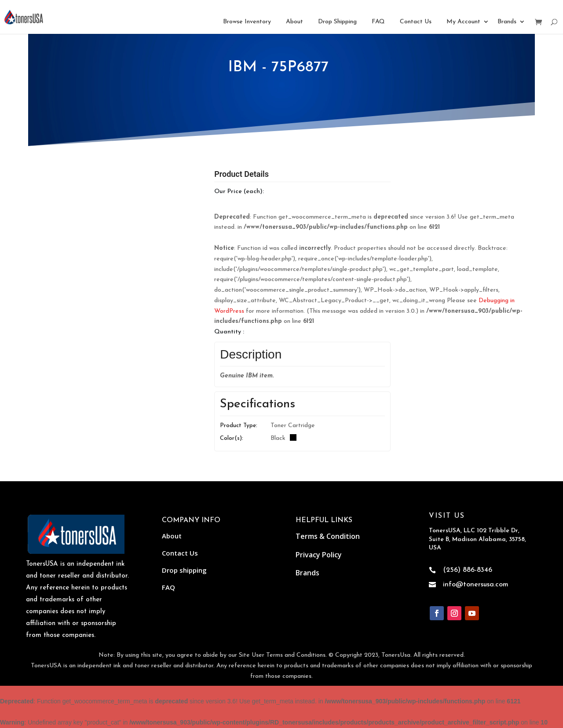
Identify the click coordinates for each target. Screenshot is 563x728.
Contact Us (416, 22)
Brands (507, 22)
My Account (463, 22)
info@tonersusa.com (476, 585)
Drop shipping (184, 570)
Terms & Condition (328, 536)
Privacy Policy (319, 555)
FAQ (378, 22)
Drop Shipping (337, 22)
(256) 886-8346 (468, 570)
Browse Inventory (247, 22)
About (294, 22)
